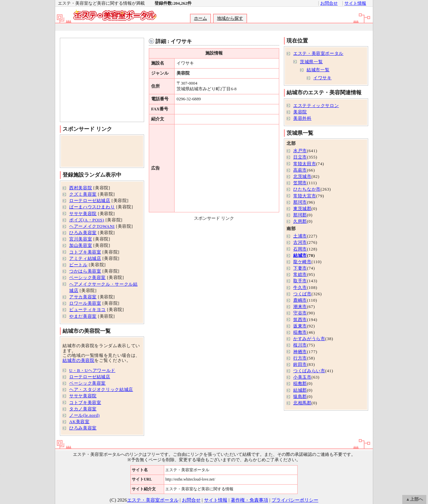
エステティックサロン (316, 106)
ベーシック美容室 (87, 278)
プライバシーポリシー (295, 500)
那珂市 (300, 202)
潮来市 (300, 307)
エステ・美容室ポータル (318, 54)
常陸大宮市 (305, 196)
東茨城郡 (302, 209)
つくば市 (302, 294)
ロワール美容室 (85, 303)
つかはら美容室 (85, 271)
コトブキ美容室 (85, 252)
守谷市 (300, 313)
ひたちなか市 (307, 189)
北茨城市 (302, 177)
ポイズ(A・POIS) (87, 220)
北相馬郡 (302, 403)
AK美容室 (79, 422)
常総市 (300, 275)
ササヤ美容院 (83, 214)
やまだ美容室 (83, 316)
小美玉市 (302, 377)
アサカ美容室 (83, 297)
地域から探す (230, 18)
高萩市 (300, 170)
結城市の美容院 (78, 361)
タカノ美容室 (83, 409)
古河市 (300, 242)
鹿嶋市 (300, 300)
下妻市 (300, 268)
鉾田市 (300, 365)
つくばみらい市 (309, 371)
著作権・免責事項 (249, 500)
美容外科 (302, 118)
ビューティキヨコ (87, 310)
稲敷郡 (300, 384)
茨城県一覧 (311, 62)
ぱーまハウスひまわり (92, 207)
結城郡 (300, 390)
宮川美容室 (81, 239)
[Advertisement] (214, 27)
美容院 (300, 112)
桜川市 (300, 345)
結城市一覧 (318, 70)
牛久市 (300, 288)
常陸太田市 (305, 164)
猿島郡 (300, 397)
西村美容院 (81, 188)
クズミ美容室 (83, 194)
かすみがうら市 (309, 339)
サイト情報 (355, 3)
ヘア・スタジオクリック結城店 (101, 390)
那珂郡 (300, 215)
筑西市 (300, 320)
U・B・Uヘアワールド (92, 371)
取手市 (300, 281)
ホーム (200, 18)
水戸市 (300, 151)
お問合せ (329, 3)
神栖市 (300, 352)
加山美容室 (81, 245)
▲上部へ (414, 499)
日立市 (300, 157)
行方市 (300, 358)
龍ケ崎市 (302, 262)
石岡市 (300, 249)
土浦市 (300, 236)
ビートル (78, 265)
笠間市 (300, 183)
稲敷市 (300, 332)
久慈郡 (300, 221)
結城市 (300, 256)
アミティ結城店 (85, 259)
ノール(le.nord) (84, 415)
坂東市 (300, 326)
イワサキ (323, 78)
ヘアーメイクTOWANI (92, 226)
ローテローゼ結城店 (90, 201)
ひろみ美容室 (83, 233)
